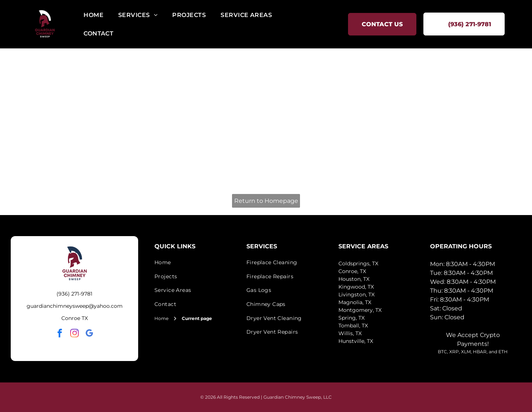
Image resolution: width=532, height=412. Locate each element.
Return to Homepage (266, 201)
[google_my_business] (89, 334)
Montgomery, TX (360, 310)
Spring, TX (352, 318)
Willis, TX (350, 333)
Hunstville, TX (356, 341)
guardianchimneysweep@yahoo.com (75, 306)
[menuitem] (93, 15)
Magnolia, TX (355, 302)
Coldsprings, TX (358, 263)
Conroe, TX (352, 271)
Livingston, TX (357, 294)
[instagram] (74, 334)
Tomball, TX (353, 326)
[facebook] (60, 334)
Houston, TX (354, 279)
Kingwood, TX (356, 287)
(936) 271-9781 (74, 294)
